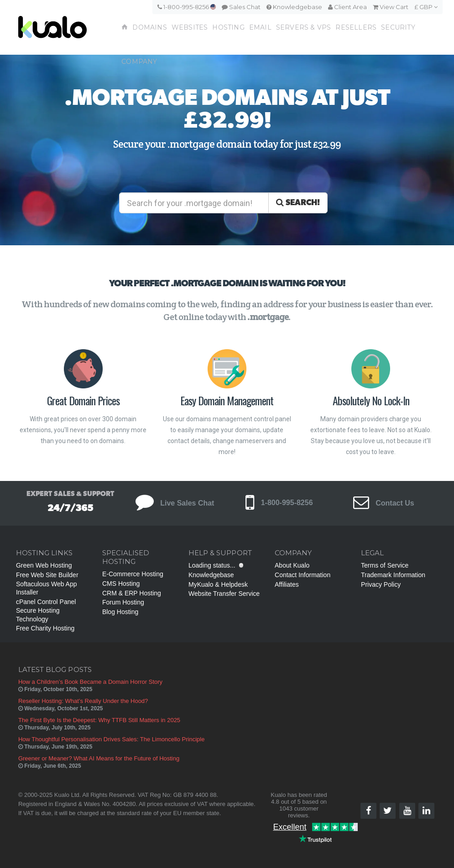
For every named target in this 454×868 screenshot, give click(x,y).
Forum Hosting (123, 602)
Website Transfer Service (224, 594)
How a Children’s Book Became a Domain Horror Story (90, 682)
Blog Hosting (120, 612)
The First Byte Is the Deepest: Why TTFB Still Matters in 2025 (99, 720)
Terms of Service (385, 565)
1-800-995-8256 (187, 7)
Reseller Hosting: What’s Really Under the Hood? (83, 701)
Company (139, 62)
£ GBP (426, 7)
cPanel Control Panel (46, 602)
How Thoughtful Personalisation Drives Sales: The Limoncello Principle (112, 739)
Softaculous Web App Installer (47, 588)
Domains (149, 27)
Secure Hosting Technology (38, 615)
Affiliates (287, 584)
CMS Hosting (121, 584)
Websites (190, 27)
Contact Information (303, 575)
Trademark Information (393, 575)
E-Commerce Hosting (133, 574)
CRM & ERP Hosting (132, 593)
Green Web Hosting (44, 565)
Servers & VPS (304, 27)
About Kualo (292, 565)
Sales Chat (241, 7)
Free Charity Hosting (45, 628)
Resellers (356, 27)
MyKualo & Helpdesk (218, 584)
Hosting (228, 27)
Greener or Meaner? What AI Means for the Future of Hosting (99, 758)
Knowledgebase (294, 7)
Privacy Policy (381, 584)
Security (398, 27)
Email (260, 27)
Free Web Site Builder (47, 575)
